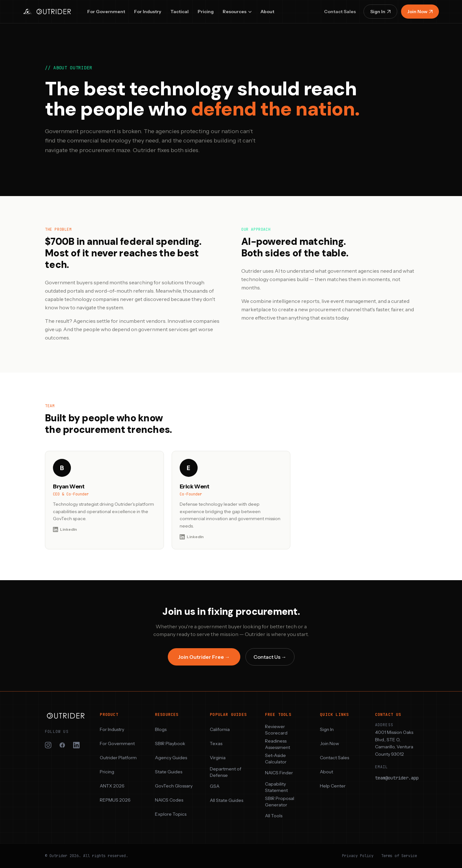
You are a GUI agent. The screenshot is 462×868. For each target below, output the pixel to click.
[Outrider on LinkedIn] (76, 745)
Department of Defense (226, 772)
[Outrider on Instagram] (48, 745)
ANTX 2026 (112, 786)
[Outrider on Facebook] (62, 745)
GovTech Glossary (174, 786)
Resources (237, 12)
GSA (215, 786)
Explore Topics (171, 814)
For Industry (148, 12)
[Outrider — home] (48, 12)
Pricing (206, 12)
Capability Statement (276, 787)
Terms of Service (399, 856)
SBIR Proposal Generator (280, 802)
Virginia (218, 758)
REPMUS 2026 (115, 800)
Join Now (420, 12)
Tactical (180, 12)
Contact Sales (340, 12)
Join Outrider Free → (204, 657)
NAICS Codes (169, 800)
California (220, 729)
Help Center (333, 786)
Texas (216, 743)
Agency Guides (171, 758)
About (267, 12)
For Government (106, 12)
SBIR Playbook (170, 743)
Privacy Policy (358, 856)
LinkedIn (65, 529)
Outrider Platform (118, 758)
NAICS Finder (279, 773)
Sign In (380, 12)
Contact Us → (270, 657)
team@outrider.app (397, 778)
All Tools (274, 816)
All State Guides (227, 800)
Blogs (161, 729)
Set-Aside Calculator (276, 759)
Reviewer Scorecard (276, 730)
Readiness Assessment (278, 744)
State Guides (169, 772)
